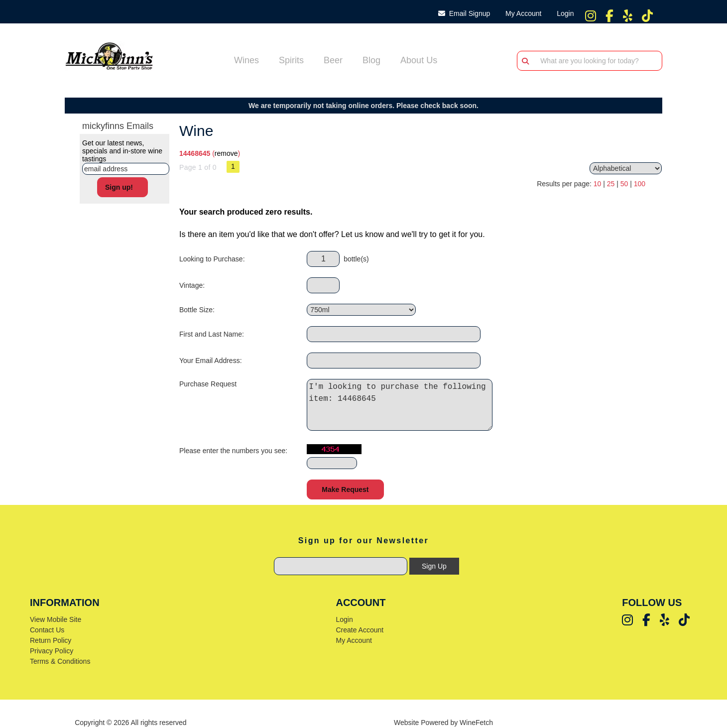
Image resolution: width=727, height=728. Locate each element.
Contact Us (47, 630)
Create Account (360, 630)
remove (226, 153)
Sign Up (434, 566)
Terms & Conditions (60, 661)
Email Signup (464, 13)
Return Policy (51, 640)
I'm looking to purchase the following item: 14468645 (402, 405)
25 (611, 184)
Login (563, 13)
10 (598, 184)
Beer (330, 61)
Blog (368, 61)
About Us (416, 61)
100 (640, 184)
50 (624, 184)
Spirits (288, 61)
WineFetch (476, 723)
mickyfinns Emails (118, 126)
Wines (243, 61)
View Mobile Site (56, 619)
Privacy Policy (52, 651)
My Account (354, 640)
